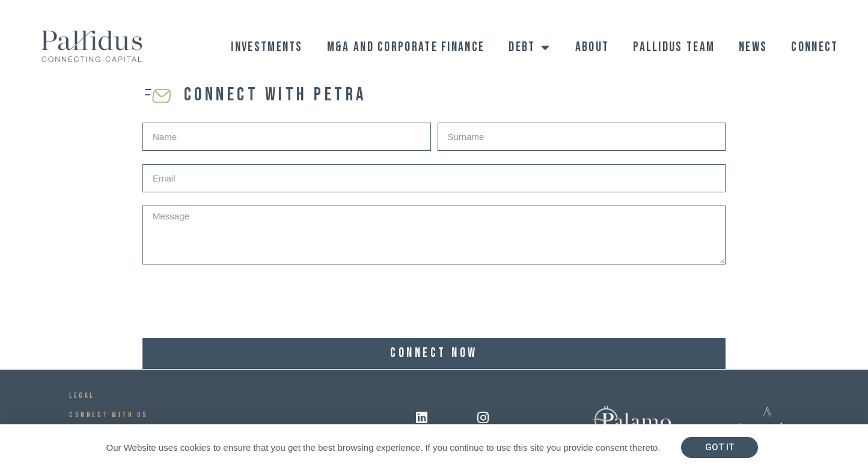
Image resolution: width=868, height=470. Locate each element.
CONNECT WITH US (109, 415)
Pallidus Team (674, 47)
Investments (267, 47)
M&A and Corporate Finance (406, 47)
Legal (82, 396)
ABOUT (592, 47)
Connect (815, 47)
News (753, 47)
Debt (530, 47)
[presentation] (234, 301)
